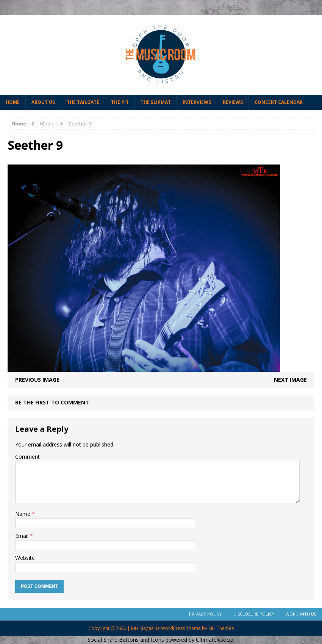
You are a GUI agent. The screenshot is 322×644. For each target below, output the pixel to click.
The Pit (120, 102)
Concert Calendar (279, 102)
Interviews (197, 102)
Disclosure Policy (254, 614)
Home (13, 102)
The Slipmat (156, 102)
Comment (27, 457)
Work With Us (301, 614)
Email (23, 536)
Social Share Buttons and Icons (126, 640)
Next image (290, 380)
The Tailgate (83, 102)
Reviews (233, 102)
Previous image (37, 380)
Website (25, 558)
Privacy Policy (206, 614)
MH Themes (221, 628)
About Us (43, 102)
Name (23, 514)
